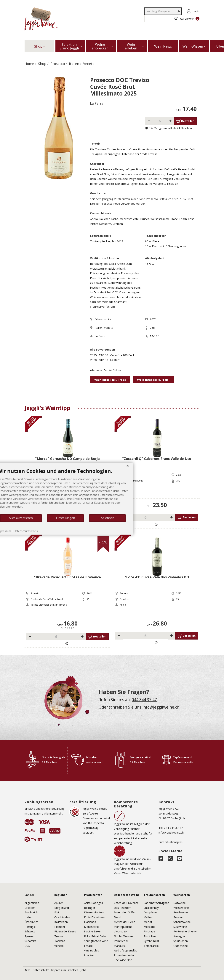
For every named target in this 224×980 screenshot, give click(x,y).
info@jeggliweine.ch (161, 707)
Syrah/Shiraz (152, 941)
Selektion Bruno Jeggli (71, 46)
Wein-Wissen (194, 46)
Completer (150, 912)
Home (29, 64)
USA (27, 946)
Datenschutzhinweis (40, 552)
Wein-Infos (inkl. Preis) (110, 380)
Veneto (89, 64)
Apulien (59, 903)
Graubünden (62, 917)
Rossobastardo (124, 955)
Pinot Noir (150, 936)
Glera (155, 241)
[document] (77, 512)
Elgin (57, 912)
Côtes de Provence (126, 903)
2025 (153, 319)
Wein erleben (134, 46)
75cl (152, 328)
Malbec (148, 917)
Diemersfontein (94, 912)
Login (196, 11)
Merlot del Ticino (125, 922)
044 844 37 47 (144, 700)
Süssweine (180, 927)
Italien (74, 64)
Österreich (31, 922)
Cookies (73, 970)
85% (148, 241)
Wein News (163, 46)
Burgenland (62, 908)
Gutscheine (181, 946)
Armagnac (180, 936)
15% (148, 246)
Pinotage (149, 931)
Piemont (60, 927)
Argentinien (32, 903)
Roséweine (181, 912)
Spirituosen (181, 941)
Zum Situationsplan (171, 842)
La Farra (97, 103)
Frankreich (31, 912)
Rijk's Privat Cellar (95, 936)
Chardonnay (151, 908)
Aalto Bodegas (93, 903)
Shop (40, 46)
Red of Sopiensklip (126, 950)
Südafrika (30, 941)
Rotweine (180, 903)
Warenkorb (187, 18)
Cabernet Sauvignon (156, 903)
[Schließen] (142, 487)
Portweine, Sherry (185, 931)
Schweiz (30, 931)
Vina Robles (92, 950)
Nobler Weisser (124, 936)
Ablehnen (121, 540)
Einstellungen (80, 540)
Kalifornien (61, 922)
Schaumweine (103, 319)
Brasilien (30, 908)
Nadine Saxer (93, 931)
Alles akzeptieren (35, 540)
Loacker (89, 955)
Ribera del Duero (65, 931)
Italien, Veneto (104, 328)
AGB (27, 970)
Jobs (84, 970)
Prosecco (58, 64)
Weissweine (181, 908)
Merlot (148, 922)
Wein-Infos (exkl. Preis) (153, 380)
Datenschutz (41, 970)
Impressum (59, 970)
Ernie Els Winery (94, 917)
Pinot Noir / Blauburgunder (169, 246)
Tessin (59, 936)
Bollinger (90, 908)
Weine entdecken (102, 46)
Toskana (60, 941)
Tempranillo (151, 946)
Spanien (29, 936)
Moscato (149, 927)
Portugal (30, 927)
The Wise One (123, 960)
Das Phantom (123, 908)
